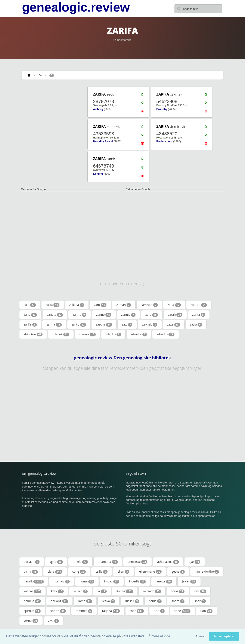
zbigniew (33, 334)
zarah (175, 315)
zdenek (61, 334)
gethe (178, 572)
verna (31, 621)
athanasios (168, 562)
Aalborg (98, 109)
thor (137, 611)
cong (79, 572)
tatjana (111, 611)
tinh (159, 611)
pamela (32, 601)
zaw (127, 324)
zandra (199, 305)
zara (152, 315)
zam (100, 305)
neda (178, 591)
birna (31, 572)
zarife (30, 324)
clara (55, 572)
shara (178, 601)
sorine (58, 611)
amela (80, 562)
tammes (84, 611)
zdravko (166, 334)
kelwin (81, 591)
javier (189, 581)
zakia (53, 305)
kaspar (32, 591)
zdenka (87, 334)
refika (108, 601)
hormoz (62, 581)
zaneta (55, 315)
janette (164, 581)
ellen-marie (150, 572)
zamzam (149, 305)
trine (183, 611)
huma (87, 581)
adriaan (32, 562)
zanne (104, 315)
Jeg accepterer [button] (224, 636)
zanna (80, 315)
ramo (85, 601)
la (102, 591)
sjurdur (32, 611)
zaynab (150, 324)
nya (200, 591)
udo (206, 611)
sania (155, 601)
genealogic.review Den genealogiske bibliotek (123, 358)
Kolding (98, 174)
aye (195, 562)
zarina (54, 324)
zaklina (77, 305)
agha (56, 562)
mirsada (152, 591)
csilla (102, 572)
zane (30, 315)
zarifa (199, 315)
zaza (174, 324)
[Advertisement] (50, 113)
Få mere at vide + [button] (160, 636)
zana (174, 305)
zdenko (113, 334)
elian (123, 572)
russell (132, 601)
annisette (137, 562)
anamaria (108, 562)
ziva (53, 621)
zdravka (139, 334)
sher (200, 601)
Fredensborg (164, 141)
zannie (128, 315)
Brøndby (162, 109)
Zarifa (42, 75)
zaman (124, 305)
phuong (59, 601)
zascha (104, 324)
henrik (34, 581)
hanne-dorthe (207, 572)
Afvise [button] (200, 636)
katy (57, 591)
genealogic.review (76, 7)
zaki (30, 305)
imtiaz (112, 581)
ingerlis (137, 581)
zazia (196, 324)
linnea (125, 591)
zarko (79, 324)
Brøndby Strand (103, 141)
